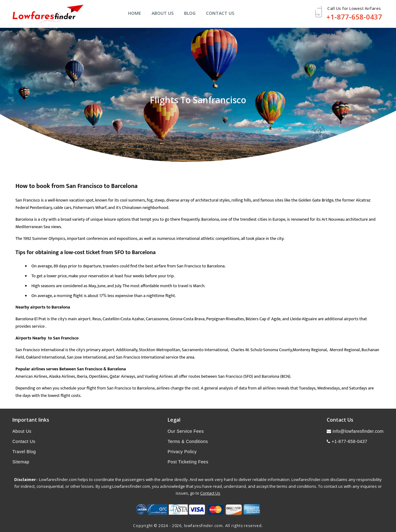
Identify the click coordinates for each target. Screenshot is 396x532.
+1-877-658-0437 (354, 17)
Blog (190, 13)
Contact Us (220, 13)
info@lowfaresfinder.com (355, 431)
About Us (163, 13)
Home (135, 13)
